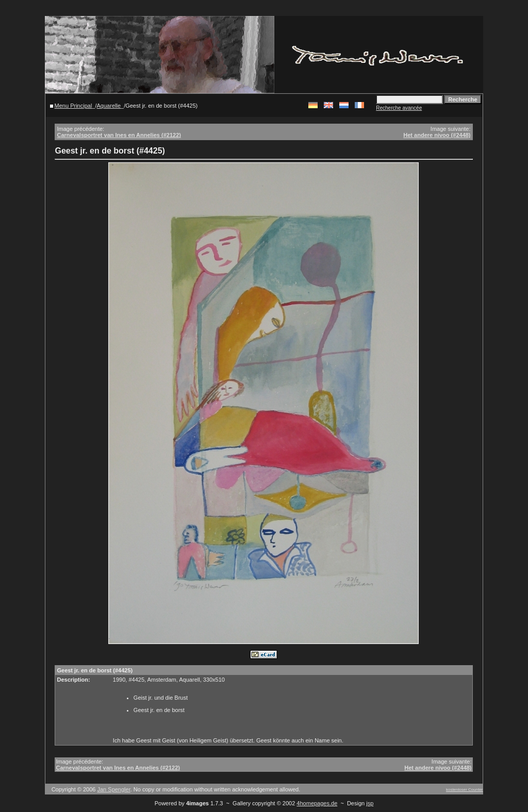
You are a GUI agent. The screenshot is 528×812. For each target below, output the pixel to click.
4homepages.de (317, 803)
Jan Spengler (114, 789)
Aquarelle (109, 106)
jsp (370, 803)
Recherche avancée (399, 108)
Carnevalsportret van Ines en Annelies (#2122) (119, 135)
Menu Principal (73, 106)
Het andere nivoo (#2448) (437, 135)
